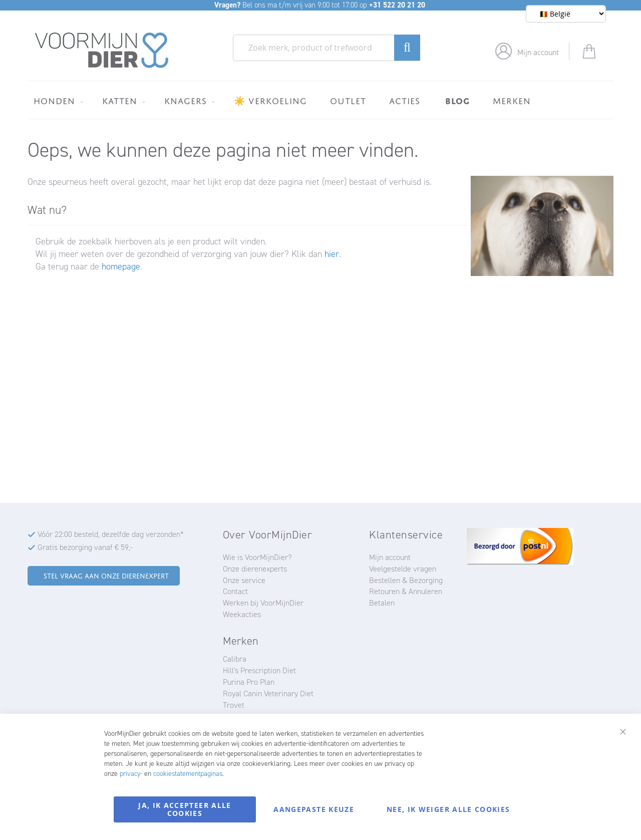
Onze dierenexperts (255, 569)
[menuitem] (56, 101)
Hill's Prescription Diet (259, 670)
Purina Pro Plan (249, 682)
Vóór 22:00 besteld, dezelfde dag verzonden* (111, 534)
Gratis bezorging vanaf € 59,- (85, 547)
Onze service (244, 580)
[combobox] (327, 48)
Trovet (234, 705)
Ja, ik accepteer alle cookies (185, 809)
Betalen (382, 603)
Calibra (235, 659)
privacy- (131, 774)
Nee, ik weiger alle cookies (448, 809)
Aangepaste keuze (314, 809)
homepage (121, 266)
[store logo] (102, 51)
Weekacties (242, 614)
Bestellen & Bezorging (406, 580)
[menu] (320, 100)
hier (332, 254)
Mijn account (538, 52)
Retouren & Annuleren (406, 591)
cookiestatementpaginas (188, 774)
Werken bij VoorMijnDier (263, 603)
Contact (235, 591)
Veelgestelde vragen (403, 569)
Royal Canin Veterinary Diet (268, 693)
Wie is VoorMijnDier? (257, 557)
